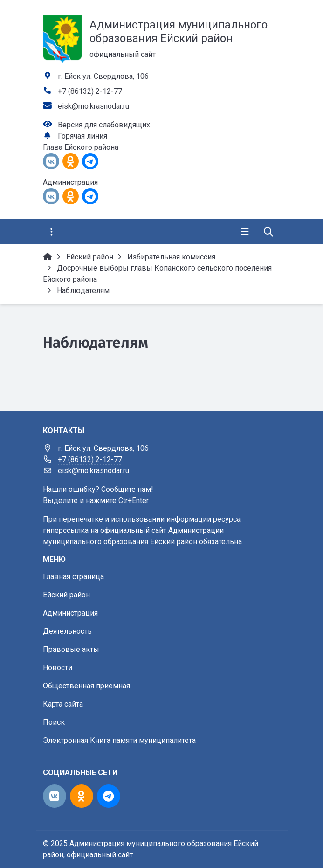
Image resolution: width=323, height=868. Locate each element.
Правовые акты (71, 649)
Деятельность (67, 631)
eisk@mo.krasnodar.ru (93, 106)
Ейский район (66, 595)
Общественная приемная (86, 686)
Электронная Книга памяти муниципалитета (119, 740)
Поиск (54, 722)
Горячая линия (82, 136)
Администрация (70, 613)
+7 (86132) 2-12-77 (90, 91)
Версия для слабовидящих (104, 125)
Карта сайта (63, 704)
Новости (58, 668)
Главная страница (73, 577)
